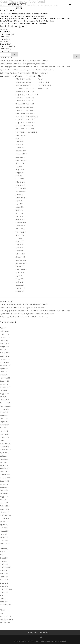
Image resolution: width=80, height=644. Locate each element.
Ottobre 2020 (4, 381)
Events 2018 (4, 51)
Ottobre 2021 (4, 362)
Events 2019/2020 (6, 46)
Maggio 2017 (4, 459)
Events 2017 (4, 44)
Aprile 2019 (4, 397)
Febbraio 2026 (5, 331)
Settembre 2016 (5, 484)
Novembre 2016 (5, 478)
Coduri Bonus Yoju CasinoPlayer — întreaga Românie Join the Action (22, 16)
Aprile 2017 (4, 462)
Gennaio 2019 (5, 400)
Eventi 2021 (4, 570)
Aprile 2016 (4, 500)
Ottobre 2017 (4, 447)
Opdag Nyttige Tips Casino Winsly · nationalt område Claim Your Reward (24, 23)
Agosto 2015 (4, 525)
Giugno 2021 (4, 375)
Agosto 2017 (4, 453)
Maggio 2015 (4, 531)
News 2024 (4, 602)
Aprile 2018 (4, 428)
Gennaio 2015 (5, 543)
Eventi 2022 (4, 574)
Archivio (3, 29)
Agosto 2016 (4, 487)
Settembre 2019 (5, 387)
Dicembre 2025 (5, 337)
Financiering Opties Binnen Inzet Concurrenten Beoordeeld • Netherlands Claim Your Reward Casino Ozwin (35, 19)
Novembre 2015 (5, 515)
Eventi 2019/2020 (6, 34)
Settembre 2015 (5, 522)
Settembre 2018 (5, 412)
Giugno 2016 (4, 493)
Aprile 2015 (4, 534)
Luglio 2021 (4, 372)
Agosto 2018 (4, 415)
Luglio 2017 (4, 456)
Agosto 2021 (4, 368)
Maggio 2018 (4, 425)
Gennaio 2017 (5, 472)
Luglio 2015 (4, 528)
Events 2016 (4, 49)
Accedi (2, 613)
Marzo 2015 (4, 537)
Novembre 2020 (5, 378)
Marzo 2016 (4, 503)
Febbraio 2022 (5, 353)
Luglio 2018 (4, 418)
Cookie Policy (45, 632)
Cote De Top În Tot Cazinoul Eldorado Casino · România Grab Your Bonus (24, 14)
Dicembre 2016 (5, 475)
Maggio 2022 (4, 347)
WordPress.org (5, 622)
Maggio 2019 (4, 394)
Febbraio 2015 (5, 540)
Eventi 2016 (4, 39)
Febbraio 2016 (5, 506)
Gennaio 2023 (5, 344)
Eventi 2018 (4, 37)
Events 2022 (4, 595)
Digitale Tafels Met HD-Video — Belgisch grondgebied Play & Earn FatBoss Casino (27, 21)
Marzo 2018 (4, 431)
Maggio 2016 (4, 497)
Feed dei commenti (6, 619)
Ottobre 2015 (4, 518)
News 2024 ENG (5, 605)
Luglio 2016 (4, 490)
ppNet (64, 641)
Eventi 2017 (4, 32)
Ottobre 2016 (4, 481)
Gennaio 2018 (5, 437)
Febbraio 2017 (5, 468)
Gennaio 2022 (5, 356)
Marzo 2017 (4, 465)
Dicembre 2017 (5, 440)
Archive (2, 42)
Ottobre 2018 (4, 409)
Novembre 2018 (5, 406)
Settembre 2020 (5, 384)
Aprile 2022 (4, 350)
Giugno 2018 (4, 422)
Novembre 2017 (5, 443)
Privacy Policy (33, 632)
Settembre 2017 (5, 450)
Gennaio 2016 (5, 509)
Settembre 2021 (5, 365)
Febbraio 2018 (5, 434)
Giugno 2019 (4, 390)
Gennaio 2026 (5, 334)
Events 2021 (4, 592)
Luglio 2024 (4, 340)
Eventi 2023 (4, 577)
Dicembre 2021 (5, 359)
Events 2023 (4, 599)
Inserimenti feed (5, 616)
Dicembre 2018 (5, 403)
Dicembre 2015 (5, 512)
